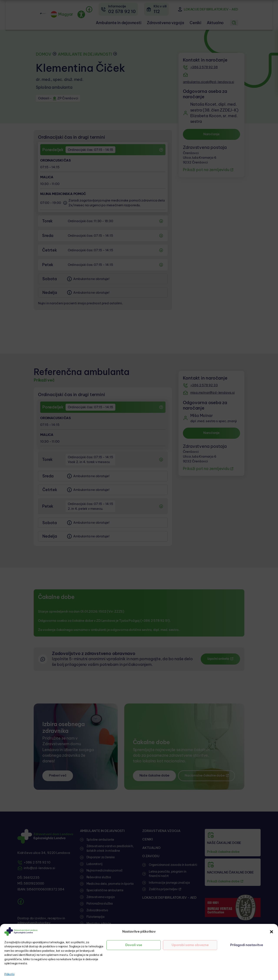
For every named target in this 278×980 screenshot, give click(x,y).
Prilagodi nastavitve (247, 945)
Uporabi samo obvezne (190, 945)
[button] (271, 932)
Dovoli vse (134, 945)
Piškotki (9, 974)
